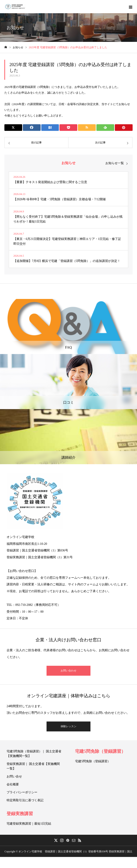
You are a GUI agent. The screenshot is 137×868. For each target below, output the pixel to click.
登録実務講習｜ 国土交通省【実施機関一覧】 (33, 766)
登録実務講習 (20, 814)
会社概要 (13, 784)
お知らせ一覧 (115, 163)
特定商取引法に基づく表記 (25, 800)
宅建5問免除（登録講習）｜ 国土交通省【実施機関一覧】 (34, 754)
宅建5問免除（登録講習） (100, 751)
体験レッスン (68, 726)
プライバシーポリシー (22, 792)
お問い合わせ (68, 671)
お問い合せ (14, 776)
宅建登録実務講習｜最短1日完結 (29, 824)
